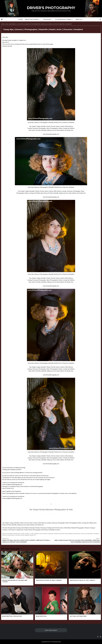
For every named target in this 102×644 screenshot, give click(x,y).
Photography (96, 534)
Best (19, 534)
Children (36, 534)
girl (53, 534)
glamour (56, 534)
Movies (21, 19)
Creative (45, 534)
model (66, 534)
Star (16, 535)
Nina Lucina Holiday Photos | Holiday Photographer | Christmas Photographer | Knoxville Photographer (75, 540)
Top (35, 535)
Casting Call (28, 534)
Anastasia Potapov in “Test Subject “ (83, 580)
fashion (49, 534)
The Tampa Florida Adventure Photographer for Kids (51, 509)
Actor (6, 534)
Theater (32, 535)
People (83, 534)
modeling (70, 534)
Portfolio (5, 535)
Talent (22, 535)
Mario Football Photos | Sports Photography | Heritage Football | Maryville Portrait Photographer (27, 540)
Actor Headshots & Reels (64, 19)
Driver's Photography (51, 8)
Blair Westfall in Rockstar (12, 616)
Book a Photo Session (51, 630)
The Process (48, 19)
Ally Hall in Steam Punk (78, 616)
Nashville (78, 534)
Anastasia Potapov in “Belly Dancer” (49, 580)
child (32, 534)
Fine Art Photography (33, 19)
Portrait (10, 535)
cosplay (41, 534)
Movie (74, 534)
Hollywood (61, 534)
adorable (11, 534)
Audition (15, 534)
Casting (22, 534)
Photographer (89, 534)
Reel (13, 535)
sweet (19, 535)
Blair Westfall (41, 616)
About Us (80, 19)
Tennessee (27, 535)
